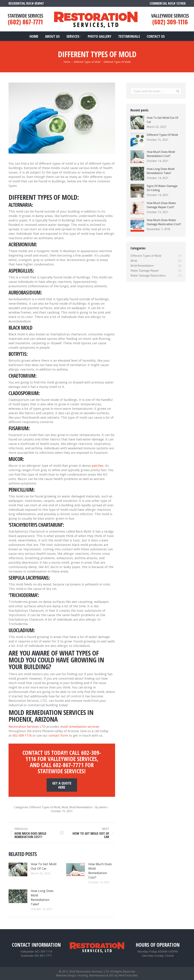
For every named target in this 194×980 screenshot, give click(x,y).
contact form (58, 735)
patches (98, 466)
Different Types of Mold (45, 807)
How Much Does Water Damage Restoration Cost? (164, 222)
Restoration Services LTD (27, 727)
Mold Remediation (81, 807)
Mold (65, 807)
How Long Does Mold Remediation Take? (42, 897)
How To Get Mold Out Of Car (44, 866)
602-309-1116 (22, 735)
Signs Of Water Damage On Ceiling (162, 188)
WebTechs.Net (128, 975)
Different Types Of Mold (162, 135)
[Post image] (18, 869)
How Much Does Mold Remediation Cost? (100, 871)
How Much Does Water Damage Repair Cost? (161, 205)
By (101, 807)
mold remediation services (80, 727)
